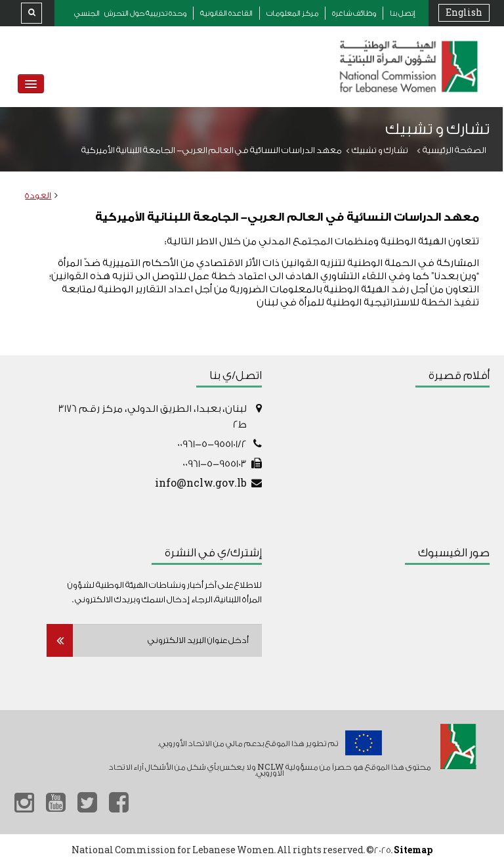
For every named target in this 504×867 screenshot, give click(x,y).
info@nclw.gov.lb (201, 484)
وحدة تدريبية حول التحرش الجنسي (130, 13)
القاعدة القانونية (226, 13)
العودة (38, 195)
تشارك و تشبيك (380, 150)
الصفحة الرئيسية (454, 150)
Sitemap (413, 850)
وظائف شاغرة (354, 13)
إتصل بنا (403, 13)
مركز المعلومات (292, 13)
